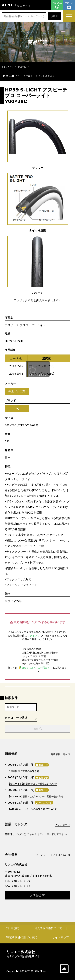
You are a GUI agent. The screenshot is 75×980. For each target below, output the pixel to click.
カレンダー (63, 825)
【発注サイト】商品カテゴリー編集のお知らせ (33, 784)
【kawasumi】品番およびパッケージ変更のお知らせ (36, 796)
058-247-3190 (21, 881)
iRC (17, 408)
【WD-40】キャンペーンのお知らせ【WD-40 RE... (34, 809)
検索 (55, 16)
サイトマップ (61, 937)
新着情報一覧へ (60, 754)
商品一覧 (22, 67)
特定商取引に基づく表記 (22, 937)
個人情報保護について (48, 928)
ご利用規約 (12, 928)
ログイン (69, 5)
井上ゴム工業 (17, 391)
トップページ (8, 67)
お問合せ (37, 895)
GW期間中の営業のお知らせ (24, 771)
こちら (31, 834)
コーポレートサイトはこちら (53, 855)
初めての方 (57, 5)
